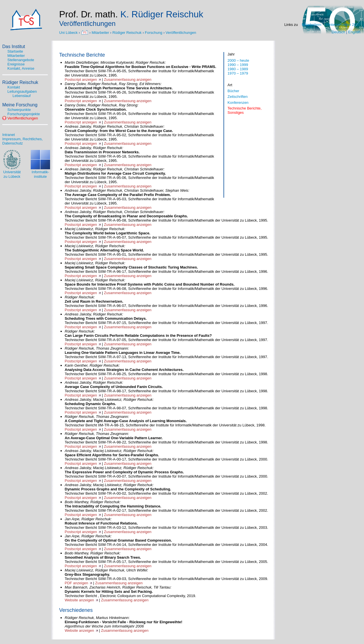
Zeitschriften (238, 97)
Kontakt (14, 87)
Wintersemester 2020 (343, 25)
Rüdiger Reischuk (127, 32)
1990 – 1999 (238, 65)
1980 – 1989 (238, 69)
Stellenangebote (21, 60)
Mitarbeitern (312, 25)
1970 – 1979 (238, 73)
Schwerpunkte (19, 110)
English (354, 32)
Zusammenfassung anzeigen (128, 80)
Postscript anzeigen (81, 80)
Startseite (15, 51)
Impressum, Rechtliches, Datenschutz (22, 141)
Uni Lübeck (69, 32)
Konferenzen (238, 103)
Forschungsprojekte (24, 114)
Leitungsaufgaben (22, 91)
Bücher (233, 91)
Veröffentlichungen (181, 32)
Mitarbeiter (100, 32)
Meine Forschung (20, 105)
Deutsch (338, 32)
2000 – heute (238, 60)
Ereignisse (16, 64)
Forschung (153, 32)
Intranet (9, 135)
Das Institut (14, 47)
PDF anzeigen (76, 583)
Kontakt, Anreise (21, 68)
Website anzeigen (79, 600)
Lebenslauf (22, 96)
